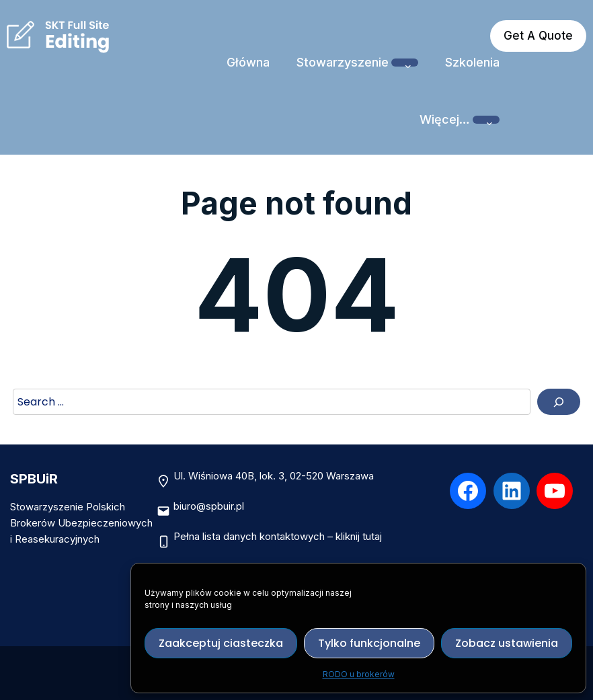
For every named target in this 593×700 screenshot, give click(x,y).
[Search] (559, 402)
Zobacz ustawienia (507, 643)
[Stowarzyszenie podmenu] (405, 63)
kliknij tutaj (359, 536)
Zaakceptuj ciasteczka (221, 643)
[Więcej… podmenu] (486, 120)
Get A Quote (538, 36)
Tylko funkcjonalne (369, 643)
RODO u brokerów (359, 674)
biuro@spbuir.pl (209, 506)
